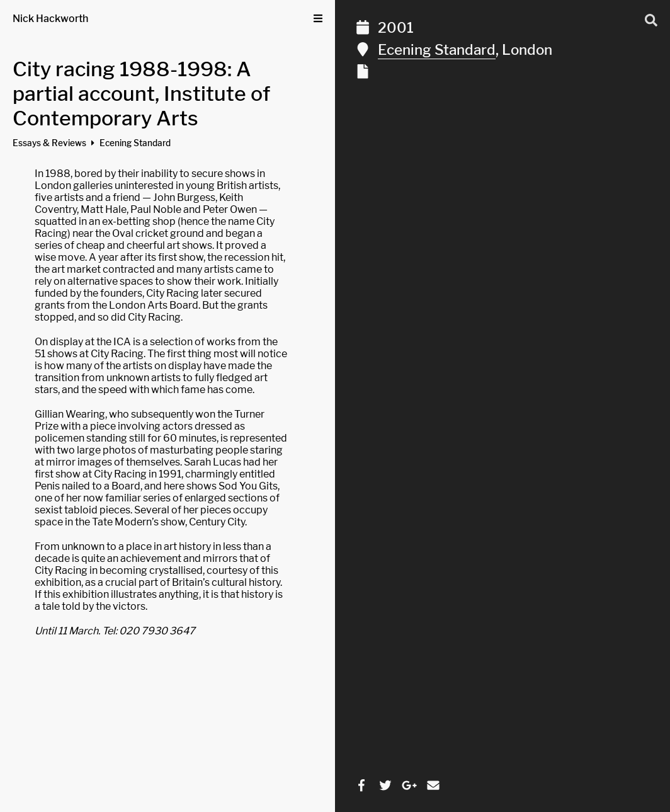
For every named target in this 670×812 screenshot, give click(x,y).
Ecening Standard (437, 50)
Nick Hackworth (50, 19)
